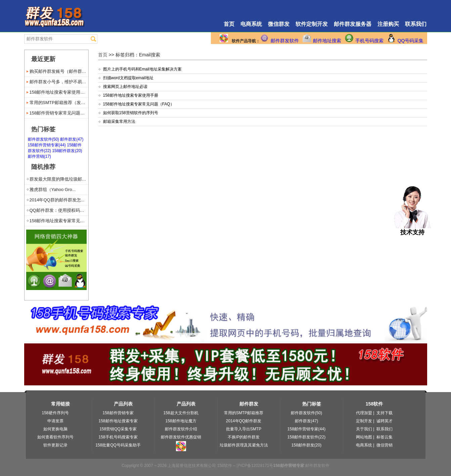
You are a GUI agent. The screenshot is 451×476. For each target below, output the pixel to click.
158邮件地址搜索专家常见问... (59, 221)
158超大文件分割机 (181, 413)
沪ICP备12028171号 (255, 466)
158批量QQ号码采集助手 (118, 445)
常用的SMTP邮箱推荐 (244, 413)
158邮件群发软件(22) (306, 437)
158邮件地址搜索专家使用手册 (131, 95)
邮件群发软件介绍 (181, 429)
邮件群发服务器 (353, 24)
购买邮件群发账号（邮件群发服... (59, 71)
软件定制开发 (312, 24)
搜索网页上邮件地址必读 (125, 87)
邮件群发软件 (285, 41)
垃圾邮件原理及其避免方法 (244, 445)
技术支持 (413, 229)
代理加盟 (364, 413)
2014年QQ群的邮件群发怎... (57, 200)
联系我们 (416, 24)
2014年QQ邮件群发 (244, 421)
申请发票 (55, 421)
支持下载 (385, 413)
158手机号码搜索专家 (118, 437)
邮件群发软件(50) (43, 139)
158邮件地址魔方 (181, 421)
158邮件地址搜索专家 (118, 421)
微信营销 (385, 445)
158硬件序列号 (55, 413)
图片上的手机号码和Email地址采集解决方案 (142, 69)
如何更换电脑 (55, 429)
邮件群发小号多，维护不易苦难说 (59, 82)
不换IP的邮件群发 (244, 437)
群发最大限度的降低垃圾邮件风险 (59, 179)
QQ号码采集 (411, 41)
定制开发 (364, 421)
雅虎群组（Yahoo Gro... (53, 189)
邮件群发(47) (72, 139)
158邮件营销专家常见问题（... (59, 113)
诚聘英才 (385, 421)
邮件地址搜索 (327, 41)
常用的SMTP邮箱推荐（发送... (59, 103)
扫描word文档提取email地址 (128, 78)
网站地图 (364, 437)
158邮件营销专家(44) (47, 145)
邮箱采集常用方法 (119, 122)
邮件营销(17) (39, 156)
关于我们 (364, 429)
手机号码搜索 (369, 41)
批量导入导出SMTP (244, 429)
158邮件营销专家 (118, 413)
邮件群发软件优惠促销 (181, 437)
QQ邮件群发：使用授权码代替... (59, 210)
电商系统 (251, 24)
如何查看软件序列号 (55, 437)
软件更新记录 (55, 445)
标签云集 (385, 437)
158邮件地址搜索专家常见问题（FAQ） (139, 104)
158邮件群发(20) (67, 151)
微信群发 (279, 24)
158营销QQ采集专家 (118, 429)
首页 (229, 24)
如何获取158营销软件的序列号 (131, 113)
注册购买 (388, 24)
